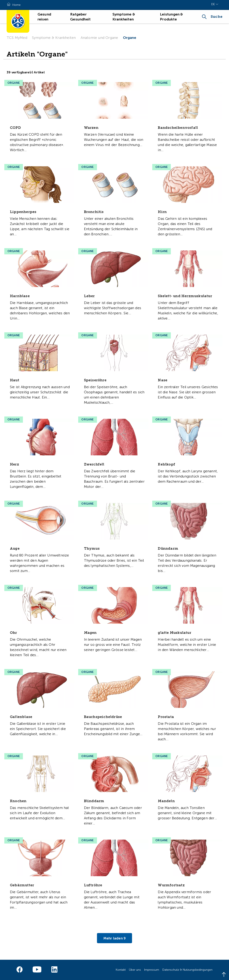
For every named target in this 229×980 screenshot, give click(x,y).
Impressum (152, 970)
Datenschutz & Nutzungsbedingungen (187, 970)
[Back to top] (224, 975)
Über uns (135, 970)
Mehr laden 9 (114, 938)
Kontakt (121, 970)
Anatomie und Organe (99, 38)
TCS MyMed (17, 38)
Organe (130, 38)
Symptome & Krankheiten (54, 38)
